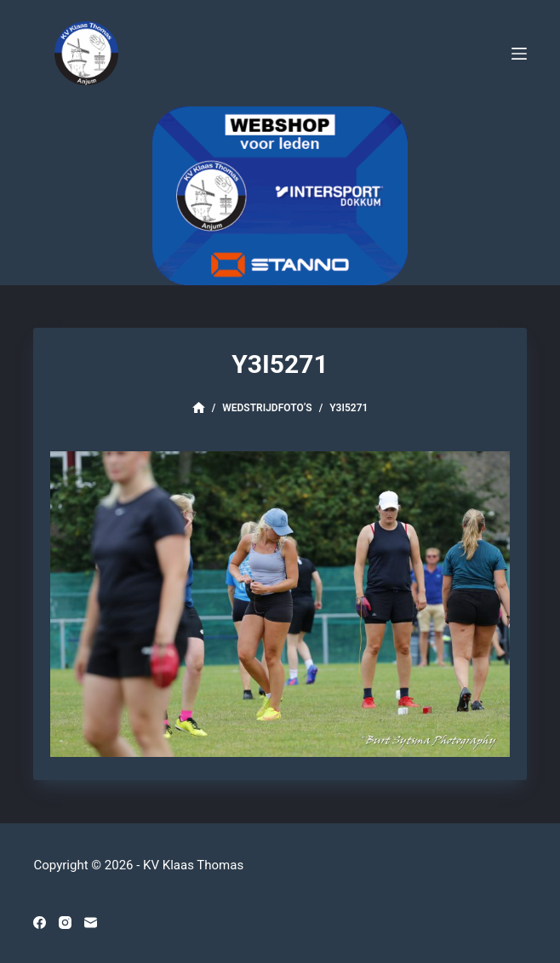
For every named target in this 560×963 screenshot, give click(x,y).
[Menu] (519, 54)
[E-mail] (91, 923)
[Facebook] (40, 923)
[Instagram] (65, 923)
